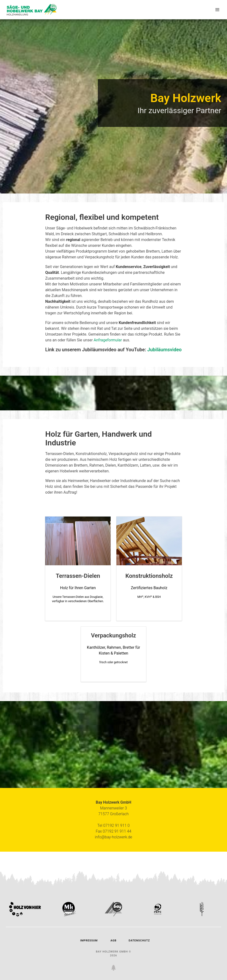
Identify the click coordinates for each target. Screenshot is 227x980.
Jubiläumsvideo (164, 350)
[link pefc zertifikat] (158, 915)
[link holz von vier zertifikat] (25, 915)
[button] (217, 10)
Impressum (89, 941)
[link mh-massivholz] (69, 915)
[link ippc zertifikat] (202, 915)
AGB (114, 941)
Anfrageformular (108, 340)
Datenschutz (138, 941)
